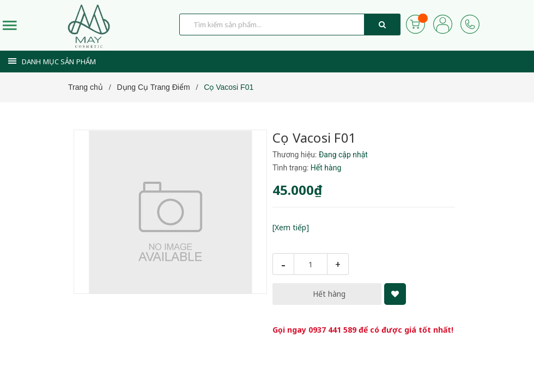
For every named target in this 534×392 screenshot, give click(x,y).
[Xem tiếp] (291, 227)
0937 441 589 (332, 330)
